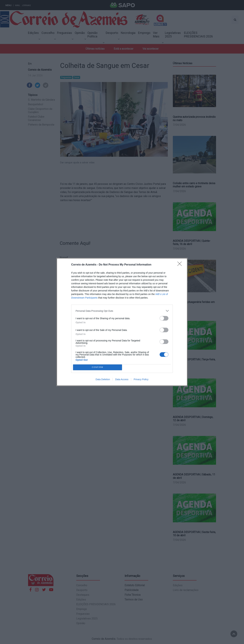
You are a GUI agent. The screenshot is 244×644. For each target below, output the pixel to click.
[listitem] (122, 311)
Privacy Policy (141, 379)
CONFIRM (98, 367)
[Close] (181, 265)
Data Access (122, 379)
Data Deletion (103, 379)
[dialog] (122, 322)
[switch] (164, 318)
